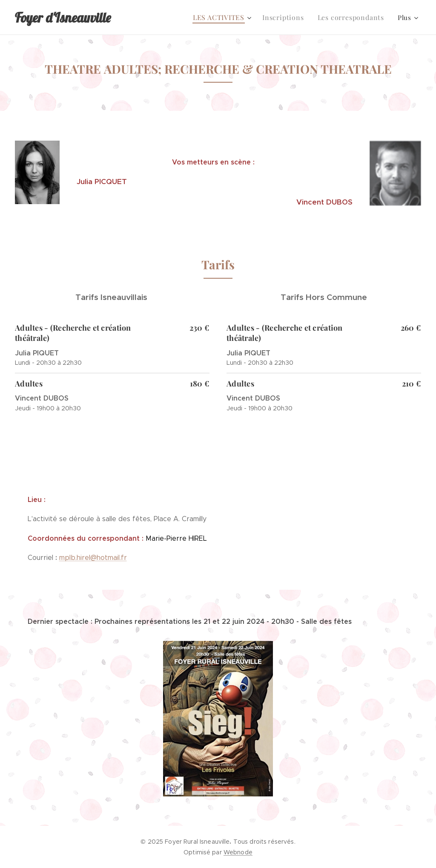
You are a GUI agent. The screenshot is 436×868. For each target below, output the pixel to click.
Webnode (238, 852)
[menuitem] (229, 17)
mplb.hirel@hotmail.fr (93, 558)
